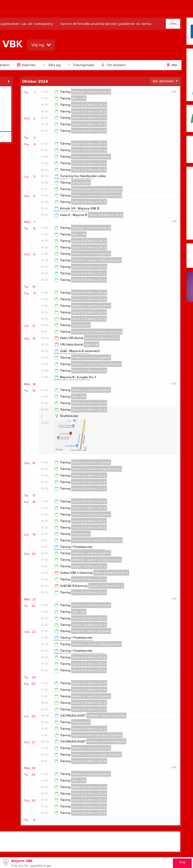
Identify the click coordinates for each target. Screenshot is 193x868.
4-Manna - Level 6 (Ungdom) (91, 92)
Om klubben (114, 65)
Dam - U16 (79, 98)
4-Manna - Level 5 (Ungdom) (91, 254)
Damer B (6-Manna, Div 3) (89, 105)
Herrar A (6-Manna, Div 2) (89, 124)
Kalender (27, 65)
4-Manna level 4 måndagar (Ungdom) (97, 189)
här (56, 24)
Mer (172, 65)
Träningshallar (81, 65)
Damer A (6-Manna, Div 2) (89, 111)
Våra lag (52, 65)
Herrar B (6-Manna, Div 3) (89, 131)
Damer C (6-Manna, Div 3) (89, 150)
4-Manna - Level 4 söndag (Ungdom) (96, 195)
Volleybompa (81, 183)
